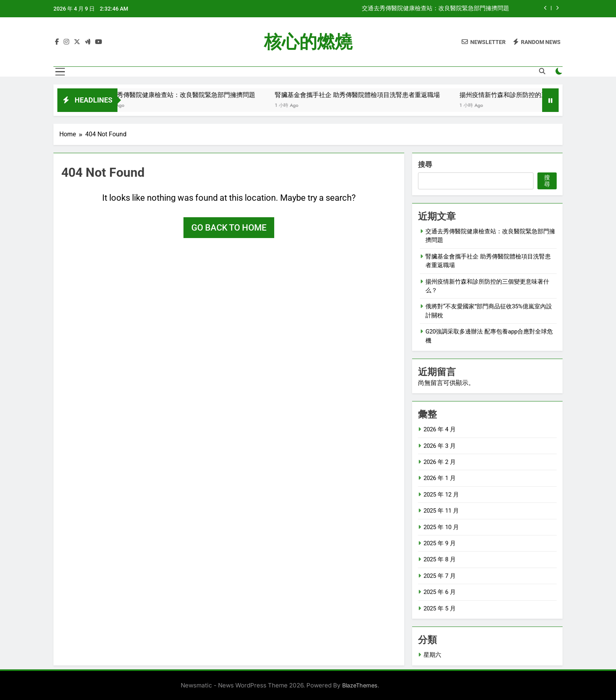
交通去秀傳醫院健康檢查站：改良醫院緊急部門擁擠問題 (435, 9)
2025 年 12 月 (441, 495)
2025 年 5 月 (440, 608)
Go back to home (229, 228)
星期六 (432, 655)
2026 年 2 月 (440, 462)
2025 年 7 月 (440, 576)
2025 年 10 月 (441, 527)
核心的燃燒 (308, 42)
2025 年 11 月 (441, 511)
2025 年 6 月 (440, 592)
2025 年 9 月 (440, 543)
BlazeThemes (360, 685)
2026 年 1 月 (440, 478)
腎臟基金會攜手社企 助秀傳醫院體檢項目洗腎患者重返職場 (373, 95)
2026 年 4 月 (440, 429)
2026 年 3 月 (440, 446)
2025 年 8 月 (440, 559)
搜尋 (425, 164)
